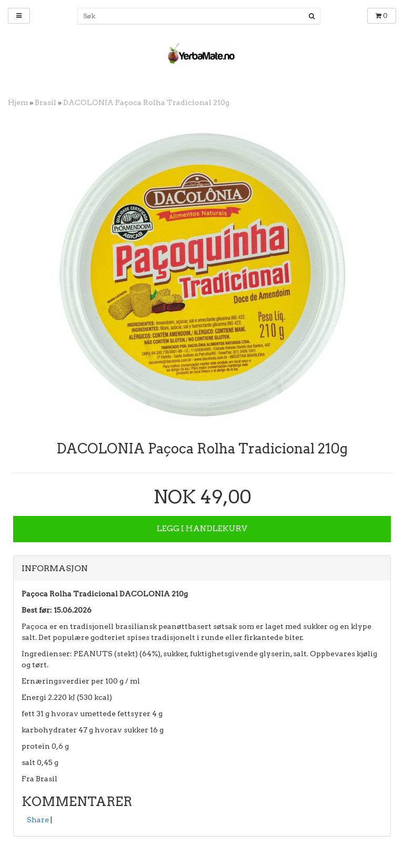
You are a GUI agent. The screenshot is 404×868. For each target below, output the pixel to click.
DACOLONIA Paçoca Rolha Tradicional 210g (146, 102)
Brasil (46, 102)
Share (38, 820)
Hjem (18, 102)
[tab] (202, 569)
